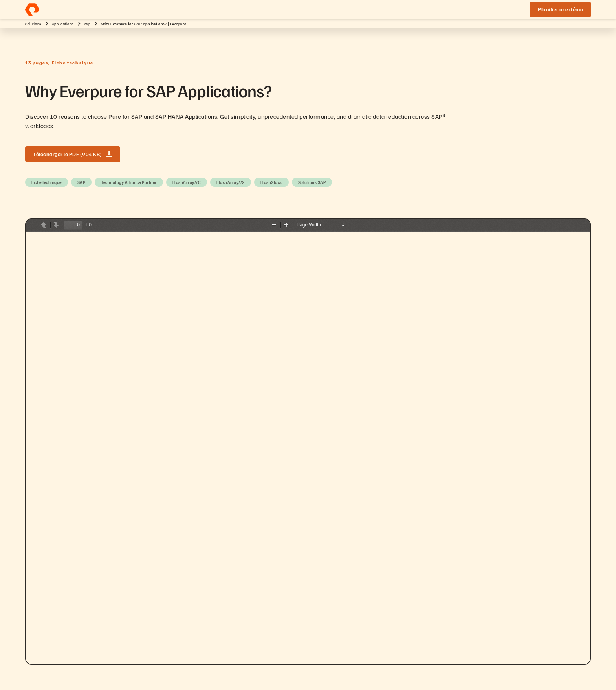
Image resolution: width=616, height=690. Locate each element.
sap (88, 24)
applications (63, 24)
